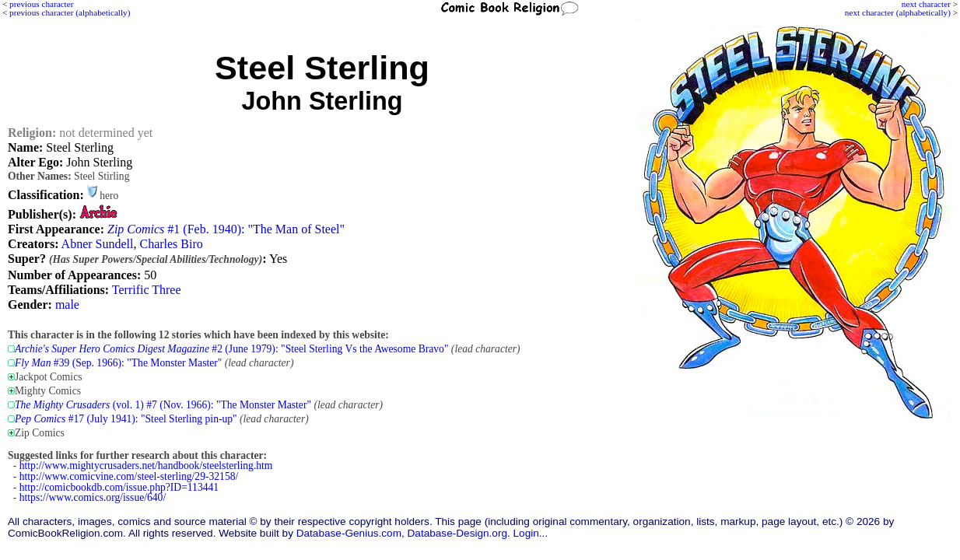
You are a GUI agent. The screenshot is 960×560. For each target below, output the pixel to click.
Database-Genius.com (349, 533)
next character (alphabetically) (898, 12)
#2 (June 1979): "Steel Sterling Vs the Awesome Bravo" (231, 349)
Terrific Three (147, 290)
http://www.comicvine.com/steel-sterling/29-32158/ (129, 476)
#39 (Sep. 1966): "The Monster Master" (118, 363)
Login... (531, 533)
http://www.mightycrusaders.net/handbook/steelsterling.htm (146, 465)
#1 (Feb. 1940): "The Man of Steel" (226, 229)
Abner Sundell (98, 244)
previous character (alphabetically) (70, 12)
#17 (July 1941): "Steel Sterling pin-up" (126, 419)
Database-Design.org (457, 533)
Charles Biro (171, 244)
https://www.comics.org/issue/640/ (93, 497)
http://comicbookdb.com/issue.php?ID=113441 (119, 487)
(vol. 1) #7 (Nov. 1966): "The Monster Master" (163, 405)
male (67, 304)
